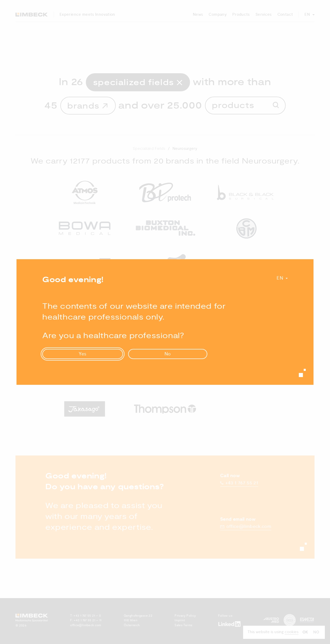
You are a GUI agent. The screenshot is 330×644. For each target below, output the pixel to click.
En (280, 278)
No (168, 354)
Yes (83, 354)
